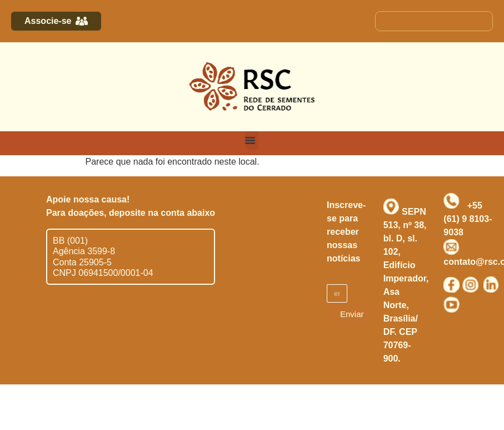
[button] (252, 140)
